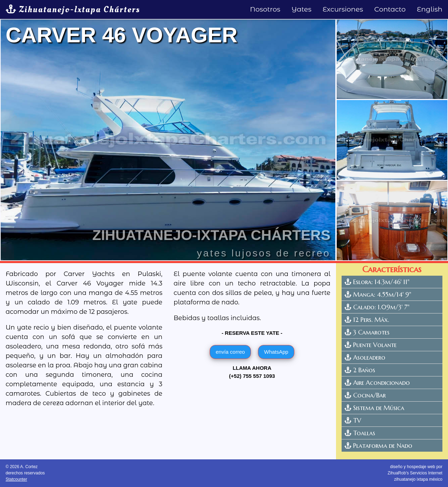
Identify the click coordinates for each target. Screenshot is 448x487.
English (430, 9)
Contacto (390, 9)
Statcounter (16, 479)
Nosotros (265, 9)
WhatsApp (276, 352)
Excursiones (343, 9)
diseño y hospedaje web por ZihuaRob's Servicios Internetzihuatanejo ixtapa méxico (415, 473)
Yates (302, 9)
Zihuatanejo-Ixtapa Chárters (73, 9)
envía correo (230, 352)
